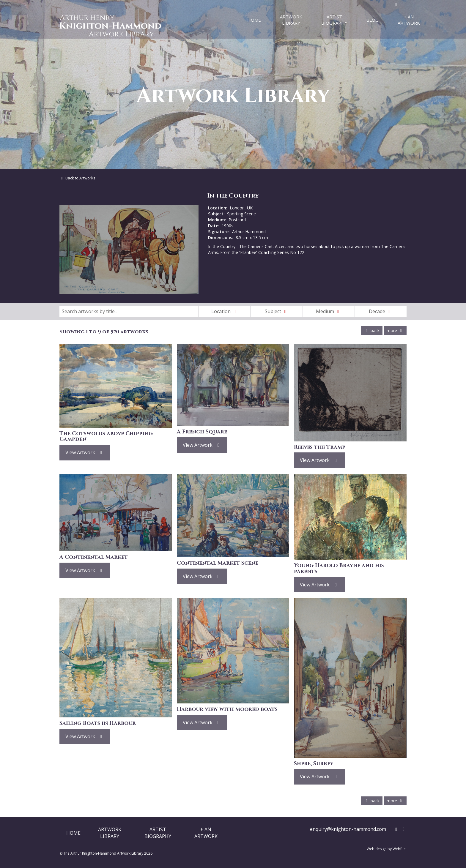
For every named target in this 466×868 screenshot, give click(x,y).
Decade (381, 311)
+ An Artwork (409, 20)
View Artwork (85, 452)
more (395, 330)
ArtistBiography (158, 833)
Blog (373, 20)
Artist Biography (334, 20)
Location (225, 311)
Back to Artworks (77, 178)
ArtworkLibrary (110, 833)
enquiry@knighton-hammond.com (348, 829)
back (372, 330)
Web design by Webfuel (387, 849)
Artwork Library (291, 20)
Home (254, 20)
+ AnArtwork (206, 833)
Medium (329, 311)
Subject (277, 311)
